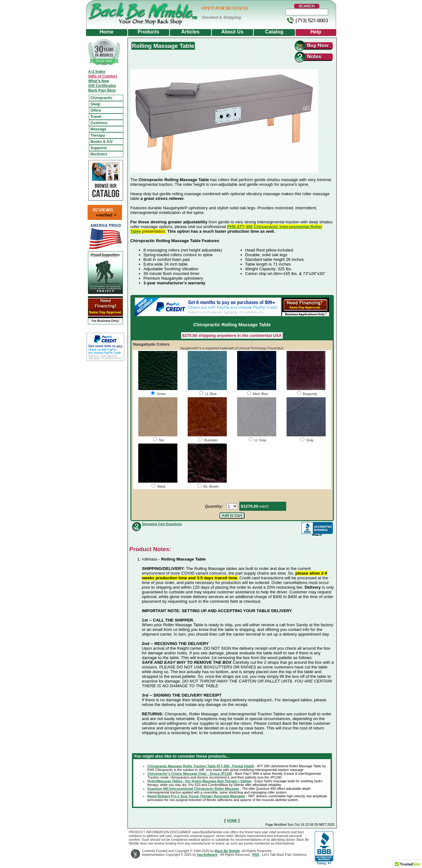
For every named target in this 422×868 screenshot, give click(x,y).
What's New (99, 81)
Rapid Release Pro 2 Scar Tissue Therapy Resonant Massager (196, 796)
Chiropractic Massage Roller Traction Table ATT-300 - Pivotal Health (201, 766)
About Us (232, 32)
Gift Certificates (102, 86)
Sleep (95, 104)
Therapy (98, 135)
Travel (96, 117)
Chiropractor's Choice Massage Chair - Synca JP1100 (190, 774)
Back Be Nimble (227, 851)
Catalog (274, 32)
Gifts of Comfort (103, 76)
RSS (256, 855)
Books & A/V (102, 142)
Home (106, 32)
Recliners (99, 154)
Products (148, 32)
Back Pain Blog (102, 90)
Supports (99, 148)
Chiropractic (102, 98)
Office (96, 110)
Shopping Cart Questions (162, 524)
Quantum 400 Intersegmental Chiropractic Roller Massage (193, 789)
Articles (190, 32)
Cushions (99, 123)
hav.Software (207, 855)
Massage (98, 129)
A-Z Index (97, 72)
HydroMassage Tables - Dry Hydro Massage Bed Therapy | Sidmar (199, 781)
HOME (232, 820)
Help (316, 32)
